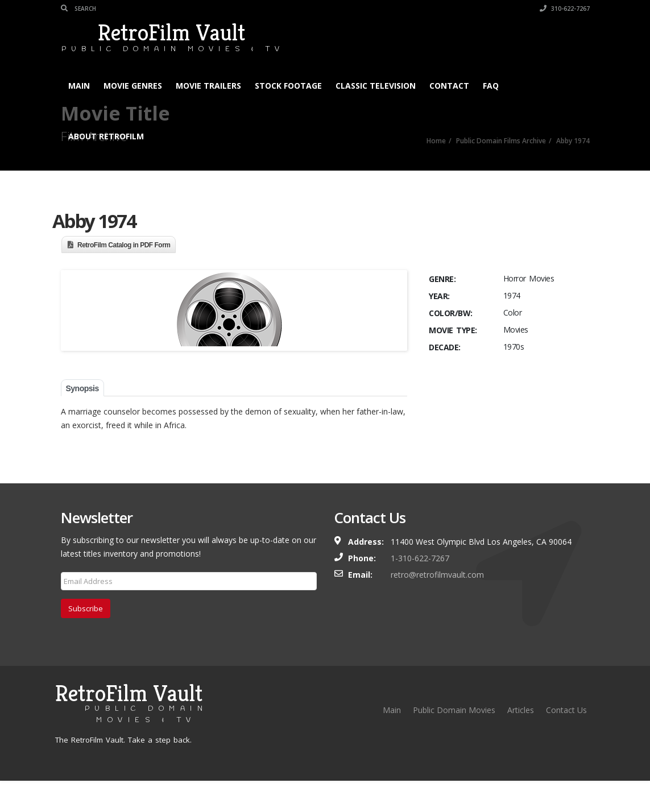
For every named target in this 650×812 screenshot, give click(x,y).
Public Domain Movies (454, 741)
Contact (449, 86)
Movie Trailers (208, 86)
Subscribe (86, 640)
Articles (521, 741)
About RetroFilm (106, 136)
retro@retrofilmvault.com (437, 606)
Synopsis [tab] (82, 420)
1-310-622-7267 (420, 589)
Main (79, 86)
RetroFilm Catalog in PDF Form (124, 245)
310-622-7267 (565, 9)
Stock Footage (288, 86)
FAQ (491, 86)
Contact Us (566, 741)
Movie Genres (133, 86)
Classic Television (376, 86)
